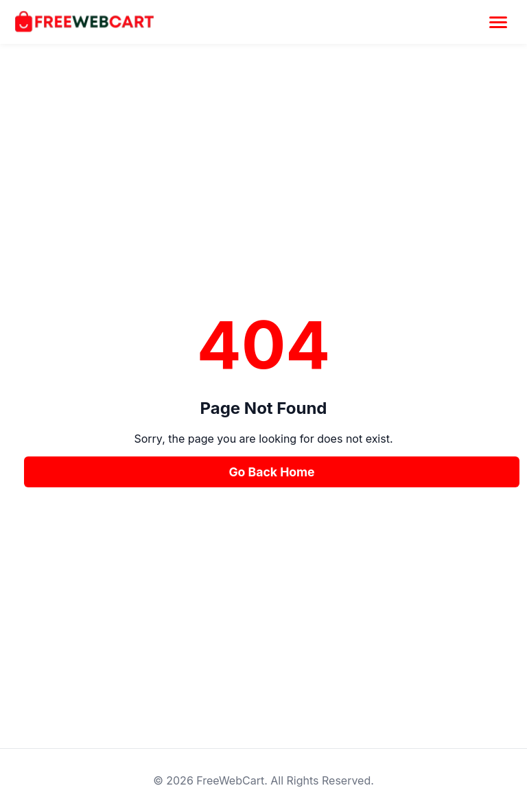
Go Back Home (271, 472)
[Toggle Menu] (498, 22)
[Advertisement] (263, 209)
